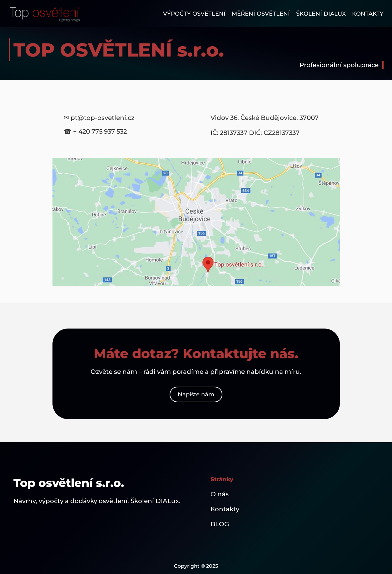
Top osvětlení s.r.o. (69, 483)
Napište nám (196, 394)
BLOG (220, 524)
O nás (220, 494)
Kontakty (225, 509)
